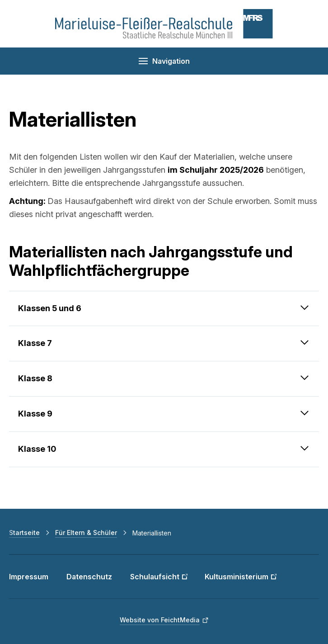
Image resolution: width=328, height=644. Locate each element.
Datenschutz (89, 577)
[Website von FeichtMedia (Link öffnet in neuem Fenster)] (164, 620)
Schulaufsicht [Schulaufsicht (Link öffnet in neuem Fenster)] (155, 577)
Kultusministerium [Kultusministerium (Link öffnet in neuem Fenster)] (237, 577)
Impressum (29, 577)
